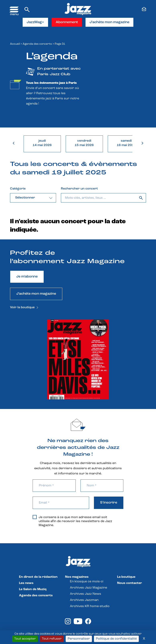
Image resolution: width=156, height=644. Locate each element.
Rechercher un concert (79, 189)
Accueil (15, 44)
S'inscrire (109, 503)
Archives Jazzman (84, 600)
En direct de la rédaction (38, 577)
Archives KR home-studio (90, 606)
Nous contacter (130, 583)
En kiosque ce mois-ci (87, 582)
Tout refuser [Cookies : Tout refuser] (52, 639)
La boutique (126, 577)
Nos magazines (77, 577)
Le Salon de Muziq (33, 589)
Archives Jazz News (86, 594)
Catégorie (18, 189)
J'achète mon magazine (109, 22)
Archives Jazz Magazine (89, 588)
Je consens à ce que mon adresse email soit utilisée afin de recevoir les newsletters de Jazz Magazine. (72, 521)
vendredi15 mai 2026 (84, 143)
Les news (26, 583)
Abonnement (67, 22)
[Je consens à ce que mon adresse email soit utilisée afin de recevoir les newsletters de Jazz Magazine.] (35, 517)
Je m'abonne (27, 277)
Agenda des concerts (37, 44)
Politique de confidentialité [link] (116, 639)
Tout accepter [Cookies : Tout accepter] (25, 639)
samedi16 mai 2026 (126, 143)
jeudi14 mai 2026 (42, 143)
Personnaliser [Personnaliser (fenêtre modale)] (79, 639)
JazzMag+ (35, 22)
